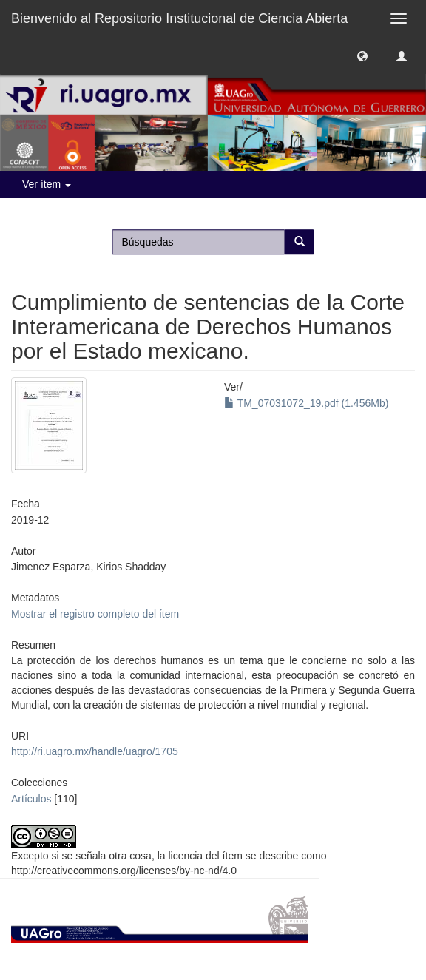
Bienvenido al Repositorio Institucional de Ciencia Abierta (179, 18)
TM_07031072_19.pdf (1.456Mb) (306, 403)
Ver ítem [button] (47, 184)
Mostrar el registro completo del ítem (95, 614)
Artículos (31, 799)
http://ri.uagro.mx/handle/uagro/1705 (95, 751)
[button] (362, 55)
